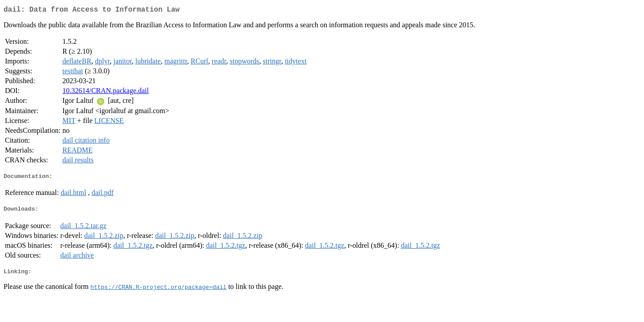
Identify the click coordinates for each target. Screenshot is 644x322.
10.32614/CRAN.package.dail (105, 92)
